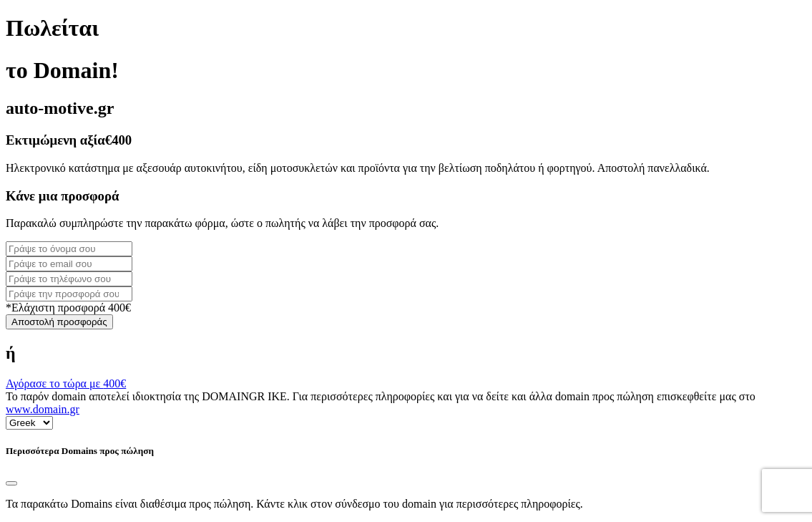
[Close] (11, 483)
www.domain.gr (43, 409)
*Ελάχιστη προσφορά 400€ (68, 308)
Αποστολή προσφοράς (59, 322)
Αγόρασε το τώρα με (66, 383)
